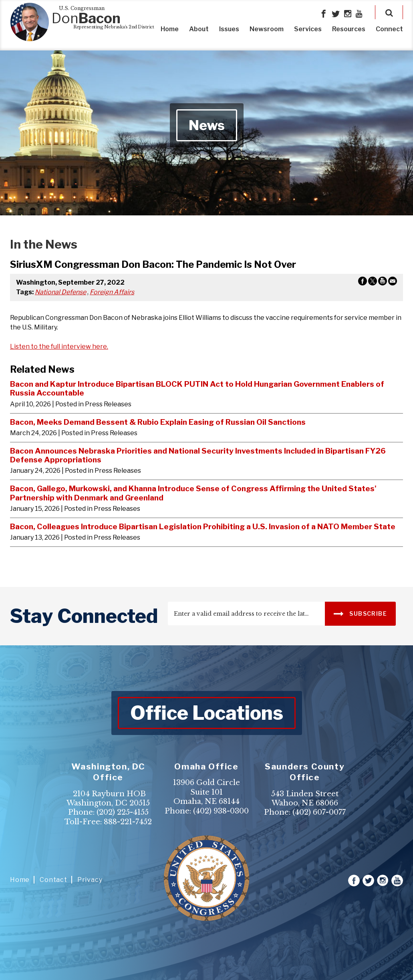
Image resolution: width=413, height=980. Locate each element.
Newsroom (267, 29)
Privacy (90, 880)
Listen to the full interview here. (59, 346)
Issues (229, 29)
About (199, 29)
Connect (389, 29)
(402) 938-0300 (221, 811)
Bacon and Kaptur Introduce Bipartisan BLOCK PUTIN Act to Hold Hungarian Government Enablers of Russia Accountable (197, 389)
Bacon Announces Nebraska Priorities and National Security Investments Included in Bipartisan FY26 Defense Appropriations (198, 455)
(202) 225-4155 (123, 812)
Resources (349, 29)
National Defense (60, 292)
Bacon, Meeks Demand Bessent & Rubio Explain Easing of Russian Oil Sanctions (158, 422)
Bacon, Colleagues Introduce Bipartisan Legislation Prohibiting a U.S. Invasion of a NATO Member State (203, 526)
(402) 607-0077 (319, 812)
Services (308, 29)
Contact (53, 880)
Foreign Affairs (112, 292)
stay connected (84, 616)
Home (170, 29)
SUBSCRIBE (360, 613)
